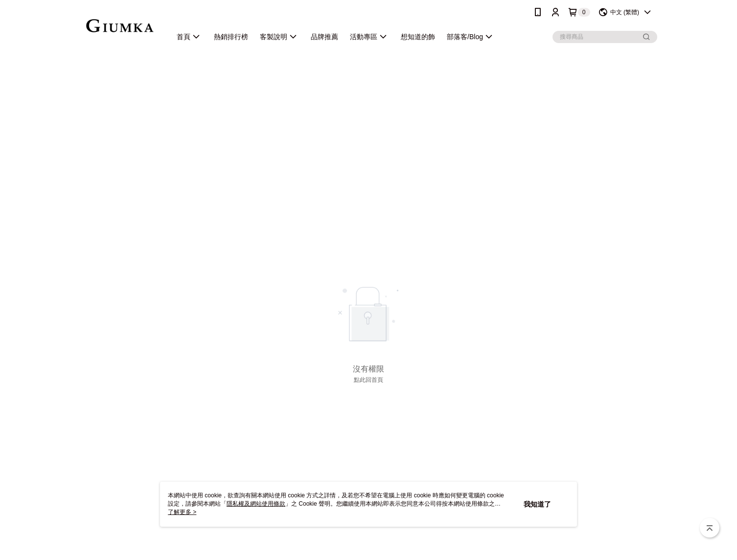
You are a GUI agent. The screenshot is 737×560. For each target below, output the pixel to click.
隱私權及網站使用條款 (256, 504)
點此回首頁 (368, 380)
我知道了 (537, 504)
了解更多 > (182, 512)
